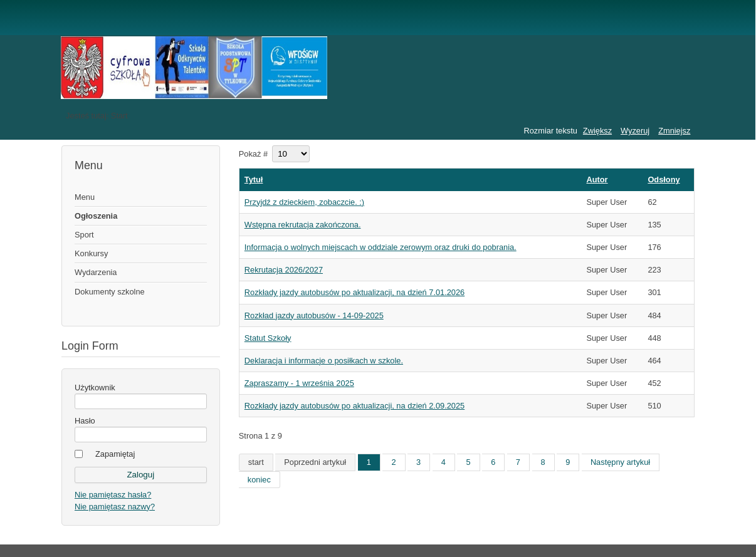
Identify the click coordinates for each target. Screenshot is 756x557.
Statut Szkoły (268, 338)
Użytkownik (95, 388)
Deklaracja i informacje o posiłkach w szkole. (324, 361)
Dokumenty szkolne (110, 292)
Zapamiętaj (115, 454)
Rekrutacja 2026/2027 (284, 270)
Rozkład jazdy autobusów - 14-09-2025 (314, 315)
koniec (259, 480)
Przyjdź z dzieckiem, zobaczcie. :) (304, 202)
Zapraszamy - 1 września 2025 (299, 383)
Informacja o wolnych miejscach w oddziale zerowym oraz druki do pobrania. (381, 247)
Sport (84, 235)
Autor (597, 180)
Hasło (85, 421)
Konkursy (91, 253)
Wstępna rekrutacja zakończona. (303, 225)
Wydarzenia (96, 272)
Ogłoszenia (96, 216)
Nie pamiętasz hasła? (113, 495)
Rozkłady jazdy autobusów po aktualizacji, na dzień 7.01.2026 (354, 292)
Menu (85, 197)
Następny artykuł (620, 462)
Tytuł (254, 180)
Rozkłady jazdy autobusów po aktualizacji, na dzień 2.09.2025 (354, 406)
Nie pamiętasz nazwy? (115, 507)
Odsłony (664, 180)
